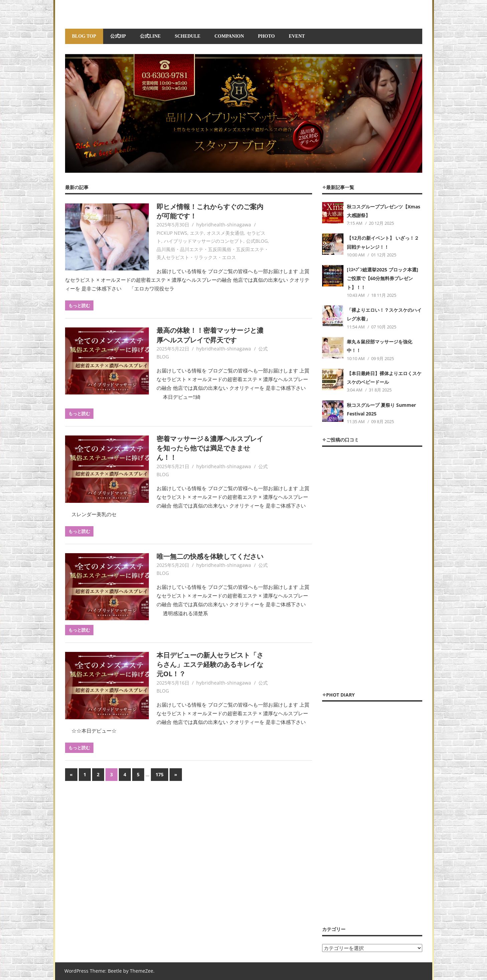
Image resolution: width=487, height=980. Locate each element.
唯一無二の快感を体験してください (210, 556)
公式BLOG (257, 241)
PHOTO (266, 36)
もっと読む (79, 305)
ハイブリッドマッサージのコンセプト (204, 241)
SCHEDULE (187, 36)
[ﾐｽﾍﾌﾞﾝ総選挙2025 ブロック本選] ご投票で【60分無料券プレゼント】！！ (383, 278)
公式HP (118, 36)
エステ (197, 233)
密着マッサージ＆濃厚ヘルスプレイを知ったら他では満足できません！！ (210, 448)
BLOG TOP (84, 36)
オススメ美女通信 (225, 233)
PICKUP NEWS (172, 233)
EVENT (297, 36)
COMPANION (229, 36)
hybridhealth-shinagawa (224, 225)
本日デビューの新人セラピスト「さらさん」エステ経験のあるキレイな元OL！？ (210, 665)
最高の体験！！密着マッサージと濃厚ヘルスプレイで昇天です (210, 335)
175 (160, 774)
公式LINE (150, 36)
